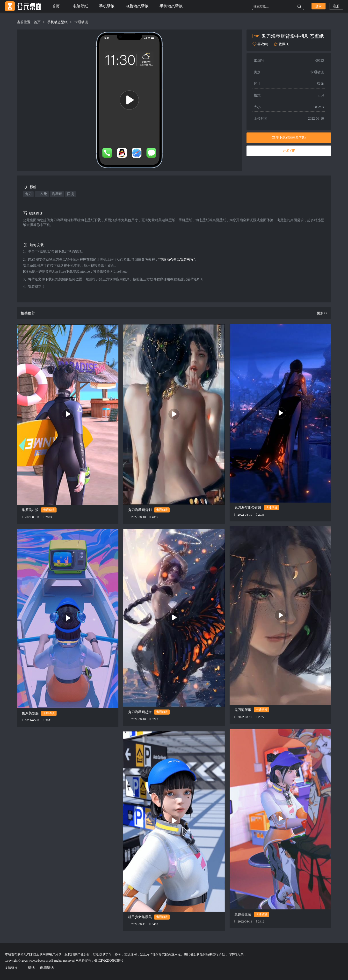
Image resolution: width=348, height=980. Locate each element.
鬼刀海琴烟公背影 (248, 508)
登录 (319, 6)
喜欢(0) (263, 44)
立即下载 (289, 137)
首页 (56, 6)
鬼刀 (28, 194)
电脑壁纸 (80, 6)
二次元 (42, 194)
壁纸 (31, 968)
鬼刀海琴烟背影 (140, 510)
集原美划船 (30, 713)
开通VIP (289, 150)
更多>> (322, 313)
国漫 (71, 194)
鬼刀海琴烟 (243, 710)
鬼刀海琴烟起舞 (140, 712)
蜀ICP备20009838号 (109, 961)
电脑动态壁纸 (137, 6)
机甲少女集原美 (140, 917)
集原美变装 (243, 914)
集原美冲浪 (30, 510)
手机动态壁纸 (171, 6)
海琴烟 (57, 194)
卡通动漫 (81, 22)
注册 (336, 6)
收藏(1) (284, 44)
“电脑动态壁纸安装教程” (177, 260)
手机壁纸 (107, 6)
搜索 (299, 7)
